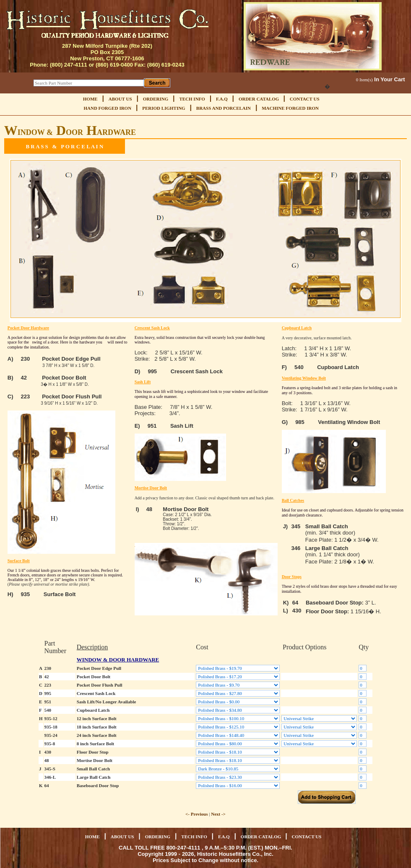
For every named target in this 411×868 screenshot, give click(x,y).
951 (48, 702)
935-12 (51, 718)
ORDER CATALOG (259, 99)
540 (48, 710)
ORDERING (156, 99)
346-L (50, 777)
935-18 (51, 727)
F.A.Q (222, 99)
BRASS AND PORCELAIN (224, 108)
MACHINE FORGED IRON (290, 108)
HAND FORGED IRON (107, 108)
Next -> (218, 814)
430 (48, 752)
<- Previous (196, 814)
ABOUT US (120, 99)
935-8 (50, 744)
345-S (50, 769)
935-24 (51, 735)
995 (48, 693)
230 (48, 668)
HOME (90, 99)
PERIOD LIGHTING (164, 108)
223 (48, 685)
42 (47, 677)
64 (47, 785)
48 (47, 760)
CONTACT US (305, 99)
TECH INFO (192, 99)
